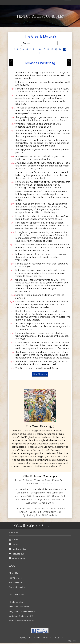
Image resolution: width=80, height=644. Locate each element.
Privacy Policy (15, 582)
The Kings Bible (16, 602)
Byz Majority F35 (31, 515)
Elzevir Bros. (59, 480)
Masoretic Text (22, 509)
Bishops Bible (38, 493)
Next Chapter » (40, 374)
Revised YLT (58, 499)
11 (48, 49)
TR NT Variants (50, 515)
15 (65, 49)
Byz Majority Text (52, 512)
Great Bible (23, 493)
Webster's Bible (24, 499)
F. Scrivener (33, 484)
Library (14, 544)
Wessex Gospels (40, 509)
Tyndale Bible (21, 489)
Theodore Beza (42, 480)
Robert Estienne (24, 480)
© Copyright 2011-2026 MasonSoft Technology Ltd (40, 638)
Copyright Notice (17, 587)
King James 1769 (22, 496)
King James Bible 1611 (19, 607)
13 (56, 49)
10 (44, 49)
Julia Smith (32, 503)
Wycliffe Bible (58, 509)
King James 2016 (42, 496)
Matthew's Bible (58, 489)
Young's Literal (42, 499)
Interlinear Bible (18, 549)
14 (60, 49)
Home (13, 540)
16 (40, 53)
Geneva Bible (59, 496)
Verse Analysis (17, 558)
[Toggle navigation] (68, 3)
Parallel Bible (16, 554)
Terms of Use (15, 578)
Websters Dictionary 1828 (21, 616)
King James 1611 (55, 493)
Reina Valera (47, 484)
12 (52, 49)
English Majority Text (30, 512)
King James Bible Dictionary (22, 611)
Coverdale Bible (39, 489)
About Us (13, 573)
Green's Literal (47, 503)
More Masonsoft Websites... (22, 621)
